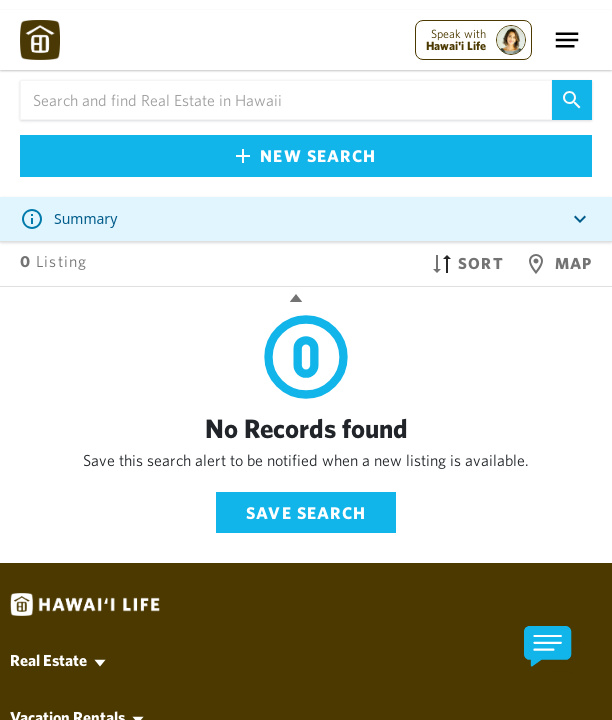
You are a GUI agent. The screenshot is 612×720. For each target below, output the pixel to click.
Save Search (306, 512)
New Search (306, 155)
